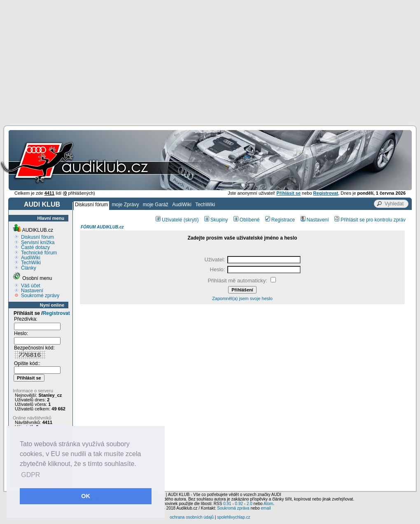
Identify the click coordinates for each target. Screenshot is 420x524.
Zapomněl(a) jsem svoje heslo (242, 298)
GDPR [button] (30, 475)
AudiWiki (182, 205)
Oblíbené (247, 220)
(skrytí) (191, 220)
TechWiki (205, 205)
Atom (268, 504)
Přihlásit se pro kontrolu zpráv (370, 220)
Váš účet (31, 286)
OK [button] (86, 496)
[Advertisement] (210, 62)
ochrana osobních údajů (192, 517)
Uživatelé (169, 220)
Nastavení (32, 291)
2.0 (250, 504)
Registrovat (56, 313)
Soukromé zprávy (40, 296)
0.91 (227, 504)
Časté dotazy (35, 247)
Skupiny (216, 220)
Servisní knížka (38, 242)
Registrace (280, 220)
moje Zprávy (125, 205)
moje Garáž (156, 205)
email (266, 508)
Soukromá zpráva (233, 508)
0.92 (239, 504)
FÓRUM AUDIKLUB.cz (102, 227)
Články (29, 268)
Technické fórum (39, 253)
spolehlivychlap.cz (234, 517)
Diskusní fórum (91, 205)
